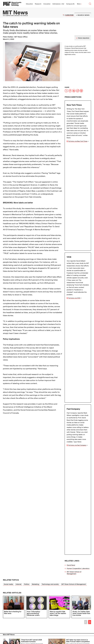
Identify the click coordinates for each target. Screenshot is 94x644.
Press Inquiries (9, 586)
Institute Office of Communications (59, 553)
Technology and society (50, 427)
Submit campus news (25, 601)
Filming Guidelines (39, 586)
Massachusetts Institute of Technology (28, 631)
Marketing (35, 427)
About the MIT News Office (13, 582)
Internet (18, 427)
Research (38, 4)
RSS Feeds (65, 586)
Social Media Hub (36, 638)
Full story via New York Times (78, 141)
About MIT (38, 626)
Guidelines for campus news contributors (69, 601)
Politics (27, 427)
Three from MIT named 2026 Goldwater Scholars (31, 483)
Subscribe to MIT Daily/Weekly (25, 595)
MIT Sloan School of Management (74, 264)
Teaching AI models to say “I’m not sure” (32, 515)
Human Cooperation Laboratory (78, 259)
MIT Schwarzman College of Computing (20, 575)
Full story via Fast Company (77, 241)
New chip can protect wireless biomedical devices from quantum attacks (32, 499)
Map (21, 636)
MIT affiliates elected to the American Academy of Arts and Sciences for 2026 (78, 499)
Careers (36, 636)
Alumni (18, 626)
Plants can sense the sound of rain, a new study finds (77, 515)
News (55, 624)
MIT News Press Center (41, 582)
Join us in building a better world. (81, 624)
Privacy (18, 638)
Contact (42, 636)
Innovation (47, 4)
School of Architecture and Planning (18, 560)
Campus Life (70, 4)
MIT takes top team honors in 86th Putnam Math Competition (78, 483)
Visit (17, 636)
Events (25, 636)
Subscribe (69, 15)
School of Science (12, 572)
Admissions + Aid (58, 4)
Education (29, 4)
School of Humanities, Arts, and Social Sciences (22, 566)
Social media (8, 427)
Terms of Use (66, 582)
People (30, 636)
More (79, 4)
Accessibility (25, 638)
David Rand (71, 256)
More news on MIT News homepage (16, 530)
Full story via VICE (74, 193)
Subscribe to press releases (69, 595)
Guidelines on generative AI (25, 608)
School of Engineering (13, 563)
